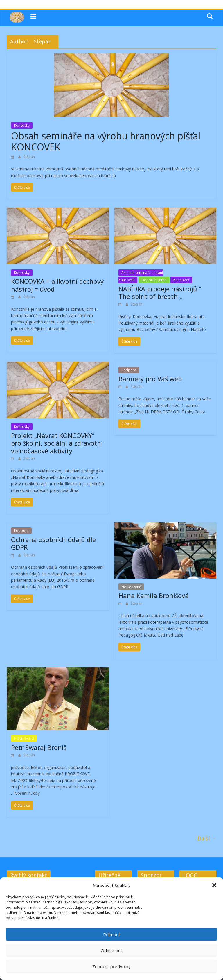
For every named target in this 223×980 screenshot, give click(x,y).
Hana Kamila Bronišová (154, 595)
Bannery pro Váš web (150, 379)
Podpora (129, 370)
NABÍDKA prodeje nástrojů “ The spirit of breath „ (160, 292)
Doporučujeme (154, 280)
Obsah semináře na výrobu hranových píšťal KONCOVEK (106, 141)
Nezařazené (131, 587)
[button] (214, 885)
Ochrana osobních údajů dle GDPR (53, 543)
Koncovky (22, 125)
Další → (207, 838)
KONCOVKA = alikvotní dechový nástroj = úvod (57, 285)
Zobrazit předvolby (111, 966)
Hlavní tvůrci (24, 738)
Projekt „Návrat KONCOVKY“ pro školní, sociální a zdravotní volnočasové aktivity (57, 443)
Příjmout (112, 934)
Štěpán (29, 157)
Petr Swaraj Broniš (39, 747)
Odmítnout (111, 950)
